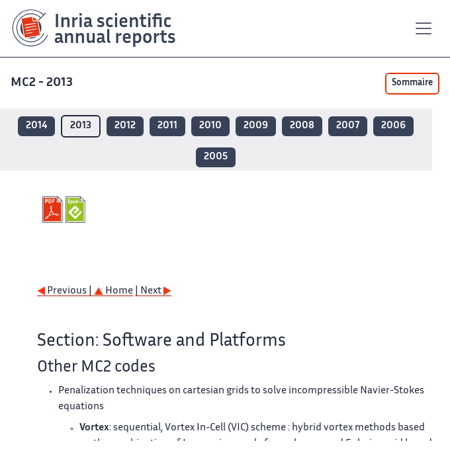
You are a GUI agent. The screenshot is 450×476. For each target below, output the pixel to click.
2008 (302, 126)
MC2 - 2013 (42, 83)
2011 (167, 126)
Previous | (66, 291)
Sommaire (412, 83)
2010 (210, 126)
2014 (36, 126)
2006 (393, 126)
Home (113, 291)
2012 (125, 126)
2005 (216, 157)
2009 (256, 126)
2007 (348, 126)
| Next (153, 291)
